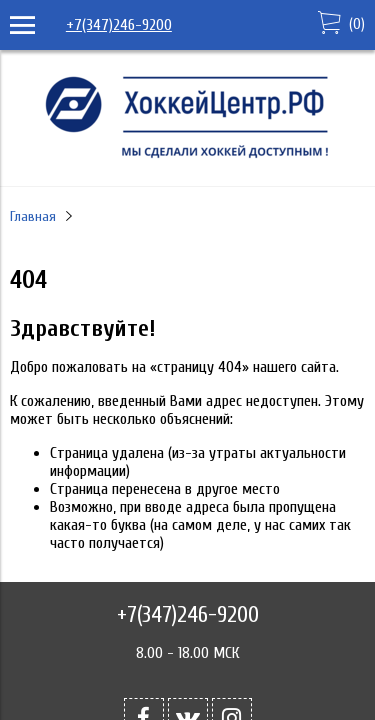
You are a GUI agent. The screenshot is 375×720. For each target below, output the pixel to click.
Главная (33, 216)
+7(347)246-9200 (119, 25)
